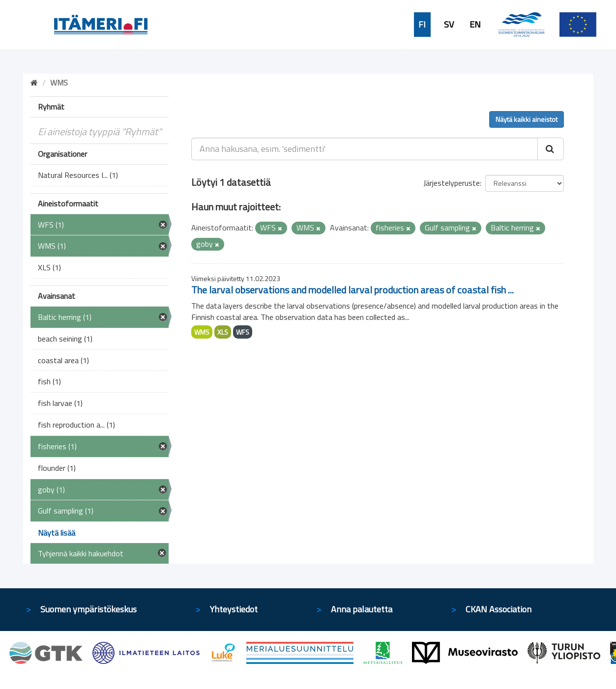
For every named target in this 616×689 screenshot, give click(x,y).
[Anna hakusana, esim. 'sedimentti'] (365, 149)
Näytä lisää (57, 533)
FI (422, 25)
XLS (223, 332)
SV (449, 25)
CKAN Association (499, 609)
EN (475, 25)
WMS (202, 332)
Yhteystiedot (234, 609)
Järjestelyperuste (452, 183)
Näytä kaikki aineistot (527, 119)
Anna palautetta (362, 609)
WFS (243, 332)
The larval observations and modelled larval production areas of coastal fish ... (352, 290)
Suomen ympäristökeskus (88, 609)
